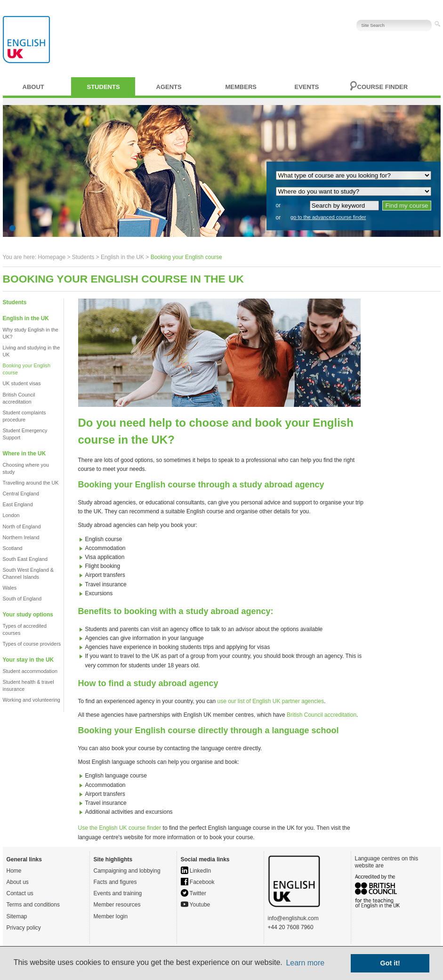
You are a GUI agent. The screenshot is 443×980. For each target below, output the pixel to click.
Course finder (383, 87)
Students (104, 87)
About (33, 87)
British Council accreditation (322, 715)
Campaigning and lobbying (127, 871)
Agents (169, 87)
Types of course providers (32, 644)
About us (18, 882)
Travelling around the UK (31, 483)
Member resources (117, 905)
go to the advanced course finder (328, 217)
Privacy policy (24, 928)
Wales (10, 588)
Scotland (13, 548)
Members (241, 87)
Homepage (52, 257)
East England (18, 504)
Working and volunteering (32, 700)
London (11, 515)
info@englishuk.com (293, 918)
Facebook (198, 882)
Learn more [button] (305, 963)
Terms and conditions (33, 905)
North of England (22, 526)
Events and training (118, 893)
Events (307, 87)
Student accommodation (30, 671)
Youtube (196, 905)
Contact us (20, 893)
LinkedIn (196, 871)
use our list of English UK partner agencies (270, 701)
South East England (25, 559)
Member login (111, 916)
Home (14, 871)
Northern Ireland (21, 537)
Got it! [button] (390, 963)
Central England (21, 494)
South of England (22, 599)
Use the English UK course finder (120, 828)
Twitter (193, 893)
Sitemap (17, 916)
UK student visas (22, 383)
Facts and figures (115, 882)
